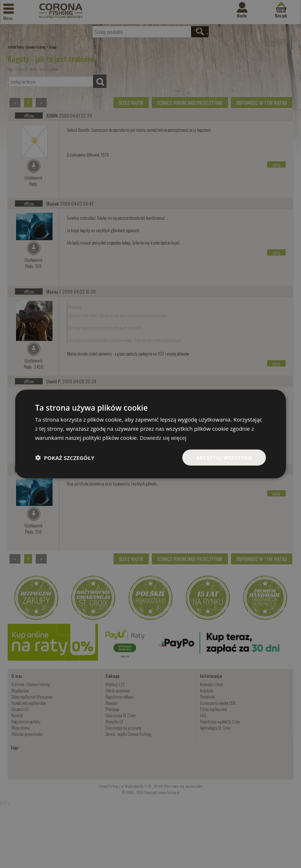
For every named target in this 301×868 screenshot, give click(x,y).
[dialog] (150, 434)
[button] (65, 457)
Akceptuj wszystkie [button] (224, 457)
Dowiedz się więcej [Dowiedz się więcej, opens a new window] (163, 437)
